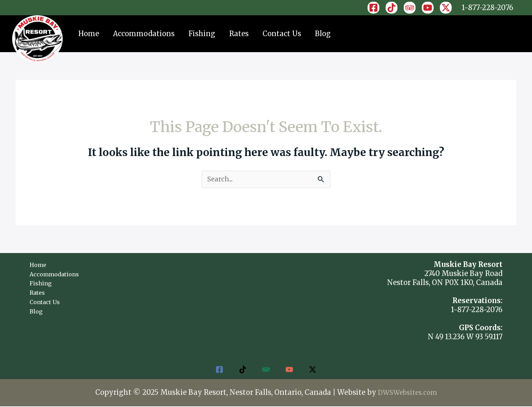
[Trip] (410, 8)
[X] (446, 8)
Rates (239, 34)
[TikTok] (392, 8)
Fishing (202, 34)
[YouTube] (428, 8)
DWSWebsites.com (408, 393)
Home (89, 34)
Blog (323, 34)
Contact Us (282, 34)
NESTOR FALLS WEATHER (266, 287)
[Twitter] (316, 370)
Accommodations (144, 34)
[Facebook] (373, 8)
